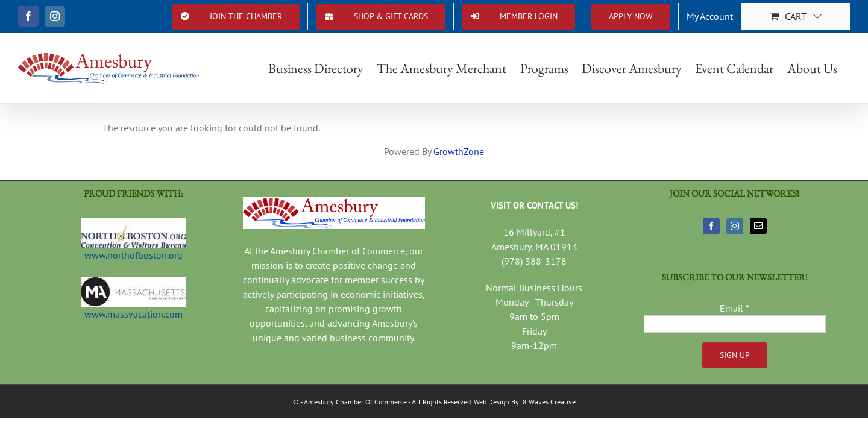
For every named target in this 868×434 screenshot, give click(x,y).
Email (734, 308)
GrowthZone (459, 151)
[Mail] (758, 226)
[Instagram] (735, 226)
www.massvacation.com (134, 314)
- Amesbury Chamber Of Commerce (354, 402)
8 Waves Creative (549, 402)
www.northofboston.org (134, 255)
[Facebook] (711, 226)
